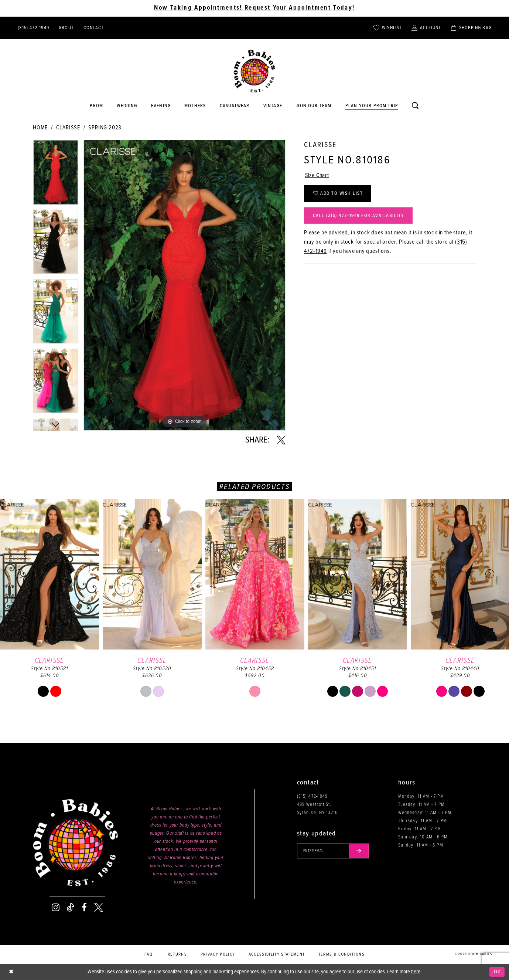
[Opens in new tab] (235, 106)
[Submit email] (359, 851)
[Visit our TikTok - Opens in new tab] (71, 908)
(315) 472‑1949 (312, 796)
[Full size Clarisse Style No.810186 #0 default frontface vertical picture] (185, 285)
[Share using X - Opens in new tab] (281, 440)
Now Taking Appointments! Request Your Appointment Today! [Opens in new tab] (254, 8)
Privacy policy (218, 954)
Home (40, 128)
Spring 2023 (105, 128)
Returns (177, 954)
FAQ (148, 954)
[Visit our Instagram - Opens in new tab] (56, 908)
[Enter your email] (333, 851)
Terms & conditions (341, 954)
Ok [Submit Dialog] (497, 972)
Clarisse (68, 128)
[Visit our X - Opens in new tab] (99, 908)
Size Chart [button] (317, 176)
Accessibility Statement (277, 954)
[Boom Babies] (254, 71)
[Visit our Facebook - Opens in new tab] (84, 908)
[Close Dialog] (11, 972)
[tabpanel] (56, 174)
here (416, 972)
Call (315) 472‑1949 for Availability (359, 216)
